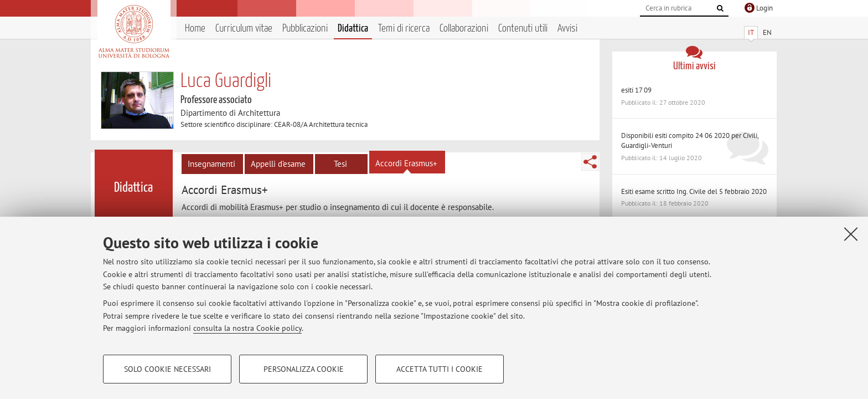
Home (195, 29)
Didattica (353, 29)
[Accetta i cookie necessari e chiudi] (851, 234)
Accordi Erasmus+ (406, 163)
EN (767, 32)
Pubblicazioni (305, 29)
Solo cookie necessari (167, 369)
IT (751, 32)
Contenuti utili (523, 29)
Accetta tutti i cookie (440, 369)
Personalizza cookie (304, 369)
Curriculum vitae (244, 29)
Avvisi (567, 29)
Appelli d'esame (278, 164)
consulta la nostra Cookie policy (247, 328)
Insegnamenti (211, 164)
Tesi (340, 164)
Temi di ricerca (404, 29)
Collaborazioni (464, 29)
